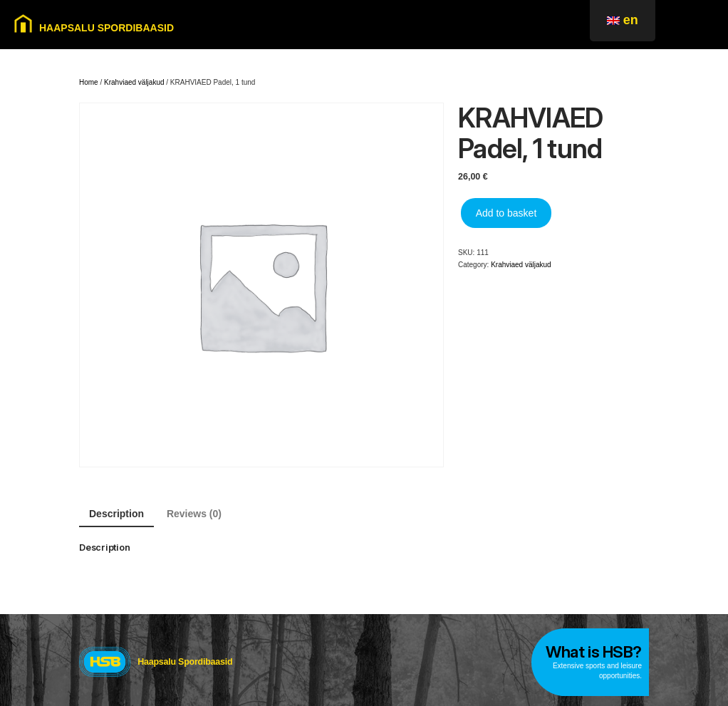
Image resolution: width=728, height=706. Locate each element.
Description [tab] (116, 514)
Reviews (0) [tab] (194, 514)
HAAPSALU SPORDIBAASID (106, 28)
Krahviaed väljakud (134, 82)
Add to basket (506, 213)
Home (89, 82)
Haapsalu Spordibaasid (185, 662)
